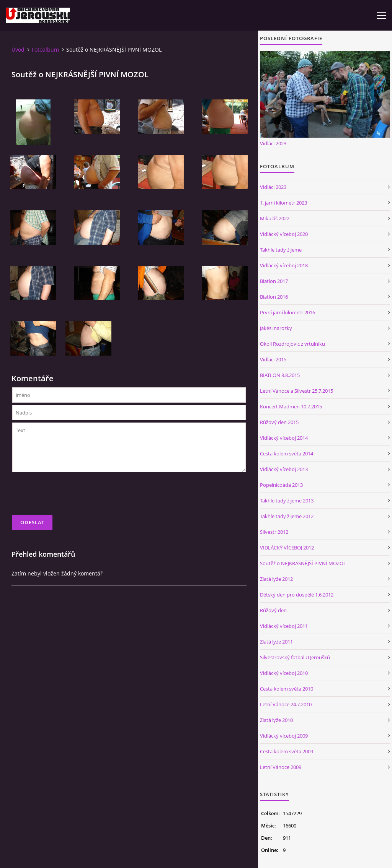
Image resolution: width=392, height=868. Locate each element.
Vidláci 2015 (273, 359)
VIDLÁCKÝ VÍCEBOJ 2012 (287, 548)
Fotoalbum (45, 50)
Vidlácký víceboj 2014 (284, 438)
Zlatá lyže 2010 (276, 720)
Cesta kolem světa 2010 (287, 689)
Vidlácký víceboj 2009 (284, 736)
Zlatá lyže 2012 (276, 579)
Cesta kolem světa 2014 (287, 454)
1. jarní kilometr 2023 (283, 203)
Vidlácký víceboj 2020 (284, 234)
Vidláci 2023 (273, 143)
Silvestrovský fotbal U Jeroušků (295, 657)
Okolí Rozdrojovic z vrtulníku (292, 344)
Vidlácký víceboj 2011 (284, 626)
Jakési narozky (276, 328)
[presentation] (70, 497)
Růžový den (273, 610)
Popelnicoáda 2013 (281, 485)
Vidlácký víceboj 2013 (284, 469)
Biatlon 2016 (274, 297)
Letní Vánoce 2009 (281, 767)
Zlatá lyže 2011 (276, 642)
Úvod (18, 50)
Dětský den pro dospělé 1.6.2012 (297, 595)
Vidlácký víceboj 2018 (284, 265)
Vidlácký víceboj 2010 (284, 673)
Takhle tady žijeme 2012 (287, 516)
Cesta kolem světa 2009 (287, 751)
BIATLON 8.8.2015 (280, 375)
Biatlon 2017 (274, 281)
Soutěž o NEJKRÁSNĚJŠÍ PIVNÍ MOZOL (303, 563)
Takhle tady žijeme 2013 (287, 501)
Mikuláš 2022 (275, 218)
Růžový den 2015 (279, 422)
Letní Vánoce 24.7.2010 (286, 704)
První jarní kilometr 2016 (287, 312)
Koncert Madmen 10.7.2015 (291, 406)
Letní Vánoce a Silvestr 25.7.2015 (296, 391)
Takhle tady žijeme (281, 250)
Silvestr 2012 (274, 532)
